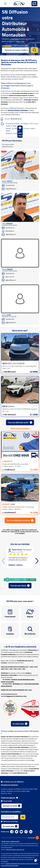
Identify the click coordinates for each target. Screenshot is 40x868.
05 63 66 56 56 (10, 185)
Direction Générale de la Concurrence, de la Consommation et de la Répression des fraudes (20, 865)
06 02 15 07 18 (10, 277)
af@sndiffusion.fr (11, 280)
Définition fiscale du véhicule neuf (15, 850)
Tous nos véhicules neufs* (18, 422)
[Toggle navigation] (5, 4)
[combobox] (15, 50)
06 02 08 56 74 (10, 231)
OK (23, 817)
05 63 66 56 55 (10, 274)
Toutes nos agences (8, 798)
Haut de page (31, 838)
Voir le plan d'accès (21, 132)
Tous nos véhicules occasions (18, 520)
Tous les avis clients (18, 586)
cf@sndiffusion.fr (11, 235)
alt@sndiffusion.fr (11, 323)
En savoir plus (18, 724)
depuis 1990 (20, 41)
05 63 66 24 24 (10, 228)
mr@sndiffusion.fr (11, 189)
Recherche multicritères (21, 46)
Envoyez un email (10, 806)
